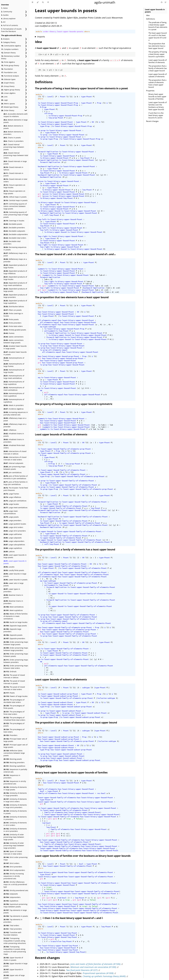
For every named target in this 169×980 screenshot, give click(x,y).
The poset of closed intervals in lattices (14, 676)
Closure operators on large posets (14, 192)
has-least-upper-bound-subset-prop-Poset (59, 737)
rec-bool (101, 793)
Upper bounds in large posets (15, 965)
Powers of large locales (16, 696)
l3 (46, 443)
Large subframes (13, 534)
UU (93, 122)
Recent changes (152, 121)
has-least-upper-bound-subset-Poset (56, 745)
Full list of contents (10, 25)
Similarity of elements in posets (15, 812)
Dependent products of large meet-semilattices (15, 284)
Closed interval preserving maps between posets (14, 147)
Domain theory (8, 53)
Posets (9, 693)
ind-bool (46, 823)
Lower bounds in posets (15, 580)
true (69, 819)
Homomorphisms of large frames (14, 365)
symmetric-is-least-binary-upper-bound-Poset (61, 269)
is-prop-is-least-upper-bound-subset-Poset (60, 711)
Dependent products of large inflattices (15, 272)
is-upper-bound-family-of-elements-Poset (61, 508)
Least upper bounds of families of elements (158, 61)
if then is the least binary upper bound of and (69, 918)
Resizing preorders (14, 762)
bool (42, 791)
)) (71, 118)
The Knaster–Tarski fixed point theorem (16, 489)
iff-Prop (48, 114)
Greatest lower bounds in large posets (15, 347)
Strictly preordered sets (16, 890)
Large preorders (12, 520)
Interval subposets (13, 463)
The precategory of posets (14, 725)
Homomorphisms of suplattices (14, 401)
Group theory (8, 86)
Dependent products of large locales (15, 278)
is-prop (44, 135)
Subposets (11, 894)
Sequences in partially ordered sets (15, 771)
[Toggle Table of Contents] (32, 2)
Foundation (7, 69)
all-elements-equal (50, 322)
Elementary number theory (10, 57)
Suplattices (11, 901)
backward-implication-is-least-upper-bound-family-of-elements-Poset (73, 517)
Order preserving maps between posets (16, 655)
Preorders (10, 735)
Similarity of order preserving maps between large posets (14, 837)
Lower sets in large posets (13, 584)
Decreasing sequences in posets (15, 248)
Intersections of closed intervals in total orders (15, 458)
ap (41, 390)
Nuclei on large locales (15, 622)
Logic (5, 100)
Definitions (151, 19)
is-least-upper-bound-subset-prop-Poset (58, 694)
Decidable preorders (14, 228)
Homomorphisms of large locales (14, 371)
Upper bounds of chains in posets (13, 959)
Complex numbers (10, 49)
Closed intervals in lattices (13, 168)
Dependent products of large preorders (15, 296)
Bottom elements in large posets (16, 121)
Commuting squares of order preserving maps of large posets (16, 215)
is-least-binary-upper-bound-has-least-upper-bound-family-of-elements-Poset (77, 883)
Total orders (11, 925)
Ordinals (10, 672)
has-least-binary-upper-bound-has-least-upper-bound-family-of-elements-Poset (78, 904)
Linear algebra (8, 93)
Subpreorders (12, 897)
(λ (59, 464)
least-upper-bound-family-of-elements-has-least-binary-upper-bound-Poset (75, 798)
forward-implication (50, 162)
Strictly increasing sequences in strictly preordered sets (14, 876)
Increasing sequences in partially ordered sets (16, 413)
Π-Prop (43, 107)
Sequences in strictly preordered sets (15, 782)
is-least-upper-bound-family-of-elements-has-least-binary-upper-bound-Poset (77, 808)
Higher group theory (11, 90)
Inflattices (10, 430)
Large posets (11, 517)
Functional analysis (10, 76)
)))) (54, 611)
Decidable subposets (14, 231)
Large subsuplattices (14, 545)
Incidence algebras (14, 409)
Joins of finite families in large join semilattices (16, 483)
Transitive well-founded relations (13, 934)
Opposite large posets (15, 626)
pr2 (39, 196)
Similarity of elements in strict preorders (15, 830)
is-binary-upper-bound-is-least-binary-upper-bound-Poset (67, 202)
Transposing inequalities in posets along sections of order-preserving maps (15, 950)
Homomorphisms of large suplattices (14, 383)
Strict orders (11, 863)
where (87, 32)
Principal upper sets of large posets (15, 746)
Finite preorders (12, 323)
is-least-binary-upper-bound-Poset (55, 122)
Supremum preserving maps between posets (15, 905)
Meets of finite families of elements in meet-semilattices (16, 616)
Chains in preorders (13, 141)
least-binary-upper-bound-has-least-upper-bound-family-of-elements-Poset (75, 872)
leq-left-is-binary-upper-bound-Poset (59, 230)
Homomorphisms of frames (14, 359)
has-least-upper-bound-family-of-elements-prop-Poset (65, 627)
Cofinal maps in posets (15, 197)
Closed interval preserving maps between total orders (16, 155)
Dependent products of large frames (15, 266)
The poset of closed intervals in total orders (14, 688)
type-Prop (45, 126)
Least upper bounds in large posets (15, 556)
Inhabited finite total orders (14, 447)
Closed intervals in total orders (15, 180)
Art (3, 22)
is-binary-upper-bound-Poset (54, 158)
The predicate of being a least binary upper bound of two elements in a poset (158, 26)
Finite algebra (8, 62)
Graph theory (8, 83)
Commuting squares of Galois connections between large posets (15, 206)
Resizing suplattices (14, 766)
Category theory (8, 42)
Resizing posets (13, 759)
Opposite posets (13, 635)
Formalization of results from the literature (11, 30)
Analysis (5, 39)
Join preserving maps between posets (14, 468)
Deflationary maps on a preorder (15, 260)
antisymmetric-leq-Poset (56, 331)
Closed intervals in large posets (15, 163)
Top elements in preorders (13, 921)
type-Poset (86, 97)
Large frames (11, 494)
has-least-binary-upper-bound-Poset (56, 312)
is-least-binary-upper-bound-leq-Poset (57, 933)
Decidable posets (13, 224)
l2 (43, 97)
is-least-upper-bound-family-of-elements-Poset (62, 470)
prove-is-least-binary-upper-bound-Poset (59, 181)
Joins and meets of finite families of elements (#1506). (96, 964)
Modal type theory (10, 107)
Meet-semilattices (14, 607)
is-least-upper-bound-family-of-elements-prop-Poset (64, 449)
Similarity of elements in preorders (15, 818)
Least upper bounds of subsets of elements (158, 75)
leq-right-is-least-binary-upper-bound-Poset (61, 236)
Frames (9, 333)
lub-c (92, 275)
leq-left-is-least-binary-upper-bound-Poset (60, 219)
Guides (5, 15)
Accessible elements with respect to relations (16, 115)
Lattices (9, 552)
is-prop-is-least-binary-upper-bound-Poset (60, 130)
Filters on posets (13, 310)
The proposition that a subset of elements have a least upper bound (157, 84)
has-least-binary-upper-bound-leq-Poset (58, 946)
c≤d (106, 286)
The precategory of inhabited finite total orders (14, 719)
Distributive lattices (14, 306)
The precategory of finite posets (14, 707)
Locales (9, 567)
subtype (86, 688)
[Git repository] (162, 2)
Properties (150, 91)
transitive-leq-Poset (61, 941)
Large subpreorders (14, 541)
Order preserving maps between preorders (16, 661)
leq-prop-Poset (56, 118)
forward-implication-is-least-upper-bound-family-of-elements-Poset (72, 502)
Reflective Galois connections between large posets (14, 753)
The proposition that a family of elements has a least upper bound (158, 68)
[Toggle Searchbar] (43, 2)
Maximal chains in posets (13, 596)
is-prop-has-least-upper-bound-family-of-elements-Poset (66, 615)
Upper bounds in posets (13, 971)
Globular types (8, 79)
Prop (99, 103)
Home (4, 8)
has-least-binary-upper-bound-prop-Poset (59, 356)
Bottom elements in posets (13, 127)
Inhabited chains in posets (14, 435)
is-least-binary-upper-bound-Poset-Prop (58, 103)
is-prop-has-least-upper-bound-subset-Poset (60, 754)
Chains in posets (12, 138)
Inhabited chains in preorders (14, 441)
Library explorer (8, 19)
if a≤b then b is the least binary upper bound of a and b (156, 115)
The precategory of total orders (14, 731)
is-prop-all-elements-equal (54, 350)
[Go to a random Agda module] (48, 2)
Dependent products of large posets (15, 290)
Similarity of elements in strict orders (15, 824)
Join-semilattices (13, 472)
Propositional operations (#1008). (98, 973)
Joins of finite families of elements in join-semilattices (16, 477)
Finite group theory (10, 65)
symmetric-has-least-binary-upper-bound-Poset (61, 419)
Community (7, 12)
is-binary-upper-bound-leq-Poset (56, 198)
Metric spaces (8, 104)
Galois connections (13, 337)
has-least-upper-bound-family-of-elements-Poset (62, 564)
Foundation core (9, 72)
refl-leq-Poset (52, 215)
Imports (41, 37)
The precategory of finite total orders (14, 713)
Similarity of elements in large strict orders (15, 800)
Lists (4, 97)
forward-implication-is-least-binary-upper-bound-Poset (66, 152)
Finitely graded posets (15, 330)
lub (93, 425)
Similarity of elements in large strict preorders (15, 806)
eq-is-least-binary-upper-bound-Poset (57, 377)
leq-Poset (85, 158)
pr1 (39, 194)
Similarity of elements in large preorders (15, 794)
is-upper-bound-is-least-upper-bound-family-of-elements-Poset (70, 531)
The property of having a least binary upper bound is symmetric (158, 54)
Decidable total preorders (12, 243)
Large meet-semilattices (15, 508)
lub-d (102, 275)
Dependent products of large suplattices (15, 302)
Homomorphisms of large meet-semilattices (14, 377)
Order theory (8, 110)
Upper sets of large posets (14, 977)
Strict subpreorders (14, 870)
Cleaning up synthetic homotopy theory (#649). (104, 976)
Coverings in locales (14, 221)
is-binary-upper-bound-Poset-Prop (65, 116)
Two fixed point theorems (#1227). (82, 970)
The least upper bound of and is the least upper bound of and (75, 254)
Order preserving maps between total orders (16, 667)
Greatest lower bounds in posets (15, 353)
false (79, 819)
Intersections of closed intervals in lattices (15, 453)
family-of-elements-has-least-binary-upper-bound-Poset (66, 789)
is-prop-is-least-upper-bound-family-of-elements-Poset (66, 481)
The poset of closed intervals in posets (14, 682)
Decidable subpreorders (16, 234)
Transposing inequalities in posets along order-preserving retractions (15, 941)
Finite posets (11, 319)
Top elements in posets (16, 916)
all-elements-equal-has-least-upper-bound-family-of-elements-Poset (72, 572)
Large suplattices (13, 548)
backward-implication (51, 177)
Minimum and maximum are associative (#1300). (94, 967)
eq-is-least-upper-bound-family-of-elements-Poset (63, 649)
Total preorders (13, 929)
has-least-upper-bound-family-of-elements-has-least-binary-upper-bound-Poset (78, 840)
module (39, 32)
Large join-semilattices (15, 501)
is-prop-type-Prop (49, 139)
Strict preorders (13, 867)
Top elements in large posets (15, 911)
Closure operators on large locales (14, 186)
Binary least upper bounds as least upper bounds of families (157, 96)
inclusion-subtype (106, 698)
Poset (63, 97)
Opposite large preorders (12, 630)
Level (50, 97)
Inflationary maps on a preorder (15, 425)
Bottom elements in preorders (13, 133)
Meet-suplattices (13, 610)
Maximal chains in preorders (13, 602)
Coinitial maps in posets (16, 200)
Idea (148, 15)
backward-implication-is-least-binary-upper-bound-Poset (66, 166)
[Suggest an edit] (165, 2)
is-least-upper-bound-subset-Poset (55, 702)
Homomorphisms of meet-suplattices (14, 395)
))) (112, 339)
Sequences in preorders (12, 776)
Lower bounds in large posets (15, 575)
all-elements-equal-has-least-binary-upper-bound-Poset (66, 320)
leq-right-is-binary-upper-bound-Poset (60, 247)
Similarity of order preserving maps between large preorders (14, 845)
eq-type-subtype (48, 327)
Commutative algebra (11, 46)
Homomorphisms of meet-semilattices (14, 389)
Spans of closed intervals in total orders (13, 853)
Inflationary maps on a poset (15, 419)
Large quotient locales (15, 524)
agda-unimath (105, 2)
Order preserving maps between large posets (16, 643)
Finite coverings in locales (13, 315)
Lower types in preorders (12, 590)
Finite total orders (13, 326)
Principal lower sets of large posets (15, 740)
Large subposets (13, 538)
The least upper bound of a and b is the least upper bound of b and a (158, 36)
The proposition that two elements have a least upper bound (157, 46)
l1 (40, 97)
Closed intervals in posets (13, 174)
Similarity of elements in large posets (15, 788)
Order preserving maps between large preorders (16, 649)
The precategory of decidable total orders (14, 701)
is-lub (101, 425)
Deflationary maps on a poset (15, 254)
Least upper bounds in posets (15, 562)
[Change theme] (38, 2)
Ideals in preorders (14, 405)
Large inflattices (12, 497)
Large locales (11, 504)
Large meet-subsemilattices (11, 512)
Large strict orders (13, 527)
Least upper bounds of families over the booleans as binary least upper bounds (158, 106)
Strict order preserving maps (15, 858)
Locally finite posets (14, 570)
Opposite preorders (14, 638)
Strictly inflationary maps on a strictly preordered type (15, 884)
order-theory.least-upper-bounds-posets (63, 32)
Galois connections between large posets (13, 341)
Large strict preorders (15, 531)
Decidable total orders (15, 238)
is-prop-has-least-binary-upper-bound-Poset (60, 344)
